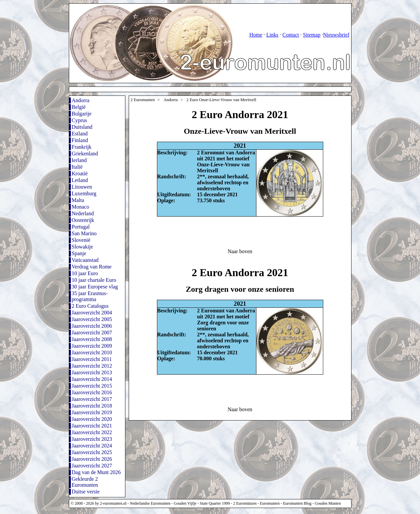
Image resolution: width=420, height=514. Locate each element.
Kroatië (80, 173)
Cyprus (79, 120)
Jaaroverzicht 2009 (92, 346)
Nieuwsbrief (336, 35)
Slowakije (82, 247)
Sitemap (312, 35)
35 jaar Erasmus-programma (90, 296)
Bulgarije (82, 114)
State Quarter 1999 (215, 503)
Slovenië (81, 240)
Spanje (79, 253)
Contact (291, 35)
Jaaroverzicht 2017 (92, 399)
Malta (78, 200)
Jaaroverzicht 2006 (92, 326)
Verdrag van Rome (92, 267)
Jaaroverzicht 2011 (92, 359)
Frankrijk (82, 147)
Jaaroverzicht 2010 (92, 352)
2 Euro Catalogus (90, 306)
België (79, 107)
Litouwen (82, 187)
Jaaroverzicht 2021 (92, 426)
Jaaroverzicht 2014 (92, 379)
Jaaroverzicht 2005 (92, 319)
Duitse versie (86, 492)
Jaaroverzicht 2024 (92, 446)
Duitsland (82, 127)
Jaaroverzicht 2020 (92, 419)
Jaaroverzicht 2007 (92, 333)
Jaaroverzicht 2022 (92, 432)
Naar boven (240, 251)
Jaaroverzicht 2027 (92, 466)
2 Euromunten (143, 100)
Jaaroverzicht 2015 (92, 386)
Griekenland (85, 154)
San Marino (84, 233)
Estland (80, 134)
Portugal (81, 227)
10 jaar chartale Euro (94, 280)
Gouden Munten (328, 503)
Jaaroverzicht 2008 (92, 339)
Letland (80, 180)
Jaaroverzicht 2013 (92, 372)
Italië (77, 167)
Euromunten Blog (297, 503)
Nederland (83, 213)
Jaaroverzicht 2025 (92, 452)
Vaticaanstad (85, 260)
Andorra (81, 100)
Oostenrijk (83, 220)
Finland (80, 140)
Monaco (80, 207)
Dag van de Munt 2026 (96, 472)
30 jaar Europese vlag (95, 287)
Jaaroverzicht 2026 (92, 459)
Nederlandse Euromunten (150, 503)
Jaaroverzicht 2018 (92, 406)
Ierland (79, 160)
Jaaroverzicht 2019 (92, 412)
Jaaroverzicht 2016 (92, 392)
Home (256, 35)
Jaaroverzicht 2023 (92, 439)
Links (272, 35)
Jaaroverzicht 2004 (92, 313)
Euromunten (270, 503)
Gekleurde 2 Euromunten (85, 482)
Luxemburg (84, 193)
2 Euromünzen (245, 503)
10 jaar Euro (85, 273)
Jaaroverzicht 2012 (92, 366)
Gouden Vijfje (185, 503)
